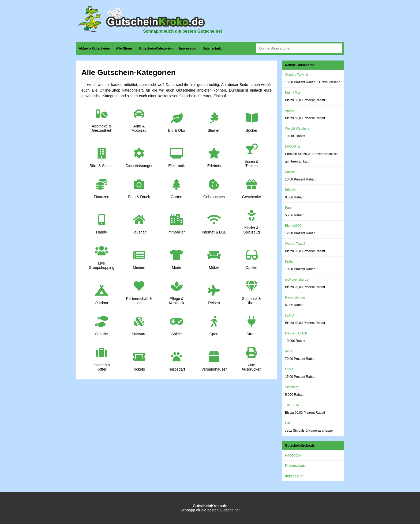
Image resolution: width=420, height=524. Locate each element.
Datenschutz (212, 48)
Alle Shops (124, 48)
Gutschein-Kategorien (156, 48)
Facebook (293, 455)
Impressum (187, 48)
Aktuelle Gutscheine (94, 48)
